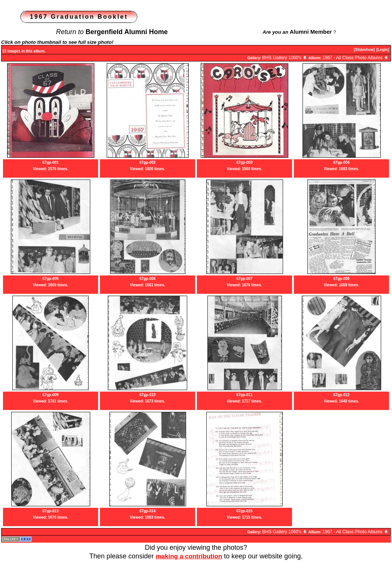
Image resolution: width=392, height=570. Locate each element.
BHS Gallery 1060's (285, 58)
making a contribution (189, 556)
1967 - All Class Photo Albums (355, 58)
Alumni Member (311, 32)
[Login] (383, 50)
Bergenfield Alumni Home (127, 32)
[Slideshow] (364, 50)
